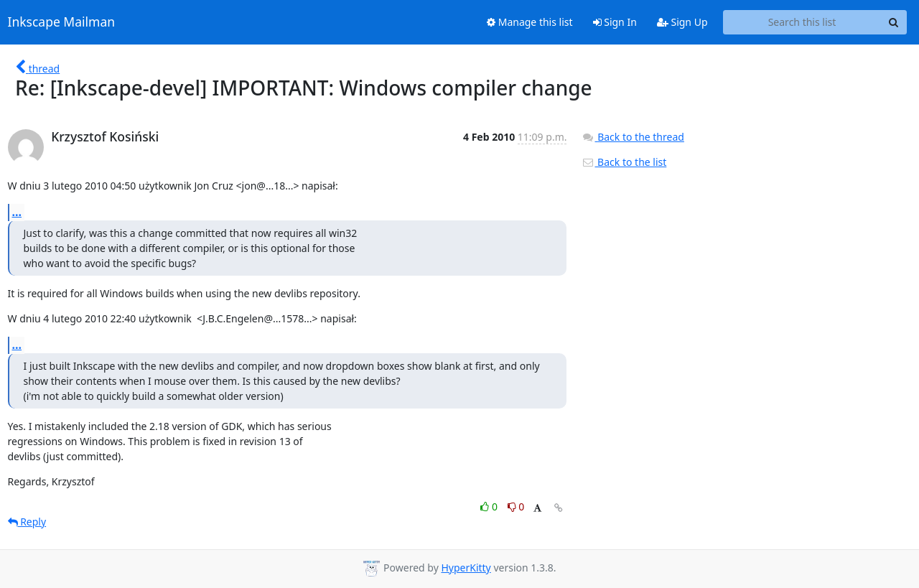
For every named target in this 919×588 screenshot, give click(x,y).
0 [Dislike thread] (516, 507)
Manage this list (530, 22)
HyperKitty (466, 568)
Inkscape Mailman (62, 22)
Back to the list (624, 162)
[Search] (894, 22)
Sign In (615, 22)
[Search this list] (802, 22)
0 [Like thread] (490, 507)
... (17, 212)
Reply (27, 522)
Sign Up (682, 22)
